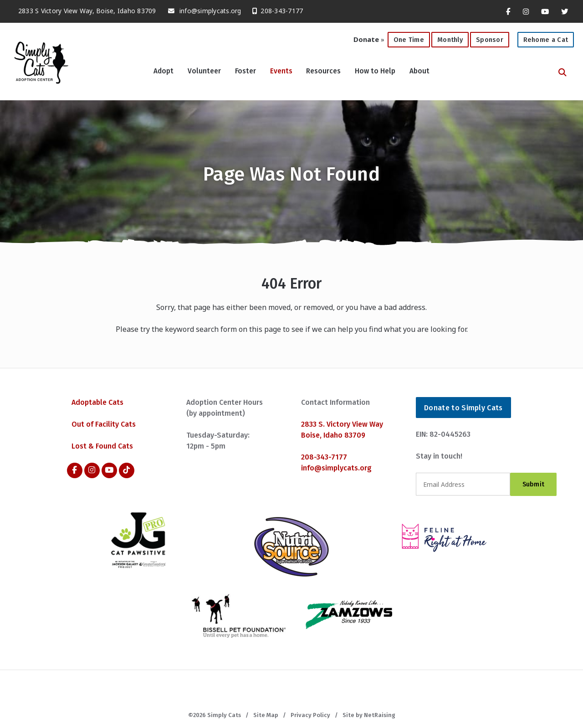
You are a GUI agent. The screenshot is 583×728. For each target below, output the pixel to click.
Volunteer (204, 71)
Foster (245, 71)
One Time (406, 38)
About (419, 71)
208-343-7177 (275, 8)
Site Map (266, 715)
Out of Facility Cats (104, 424)
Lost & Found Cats (102, 446)
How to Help (375, 71)
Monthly (447, 38)
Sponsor (490, 40)
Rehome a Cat (546, 40)
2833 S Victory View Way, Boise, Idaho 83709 (83, 8)
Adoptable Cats (97, 402)
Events (281, 71)
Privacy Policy (310, 715)
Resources (323, 71)
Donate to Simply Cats (463, 408)
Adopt (164, 71)
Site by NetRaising (369, 715)
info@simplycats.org (210, 11)
